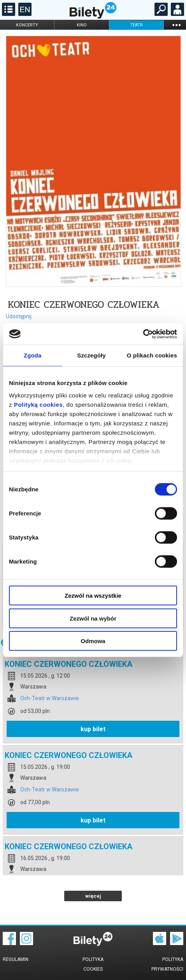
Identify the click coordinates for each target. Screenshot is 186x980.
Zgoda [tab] (33, 355)
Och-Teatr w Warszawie (50, 698)
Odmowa (93, 641)
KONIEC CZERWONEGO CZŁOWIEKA (68, 664)
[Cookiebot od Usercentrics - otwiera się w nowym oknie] (143, 334)
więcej (93, 896)
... (176, 25)
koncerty (27, 25)
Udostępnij (19, 316)
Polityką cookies (39, 404)
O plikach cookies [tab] (152, 355)
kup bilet (93, 729)
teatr (136, 25)
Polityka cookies (93, 964)
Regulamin (16, 959)
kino (82, 25)
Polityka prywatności (167, 964)
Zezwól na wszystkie (93, 596)
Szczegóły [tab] (91, 355)
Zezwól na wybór (93, 618)
